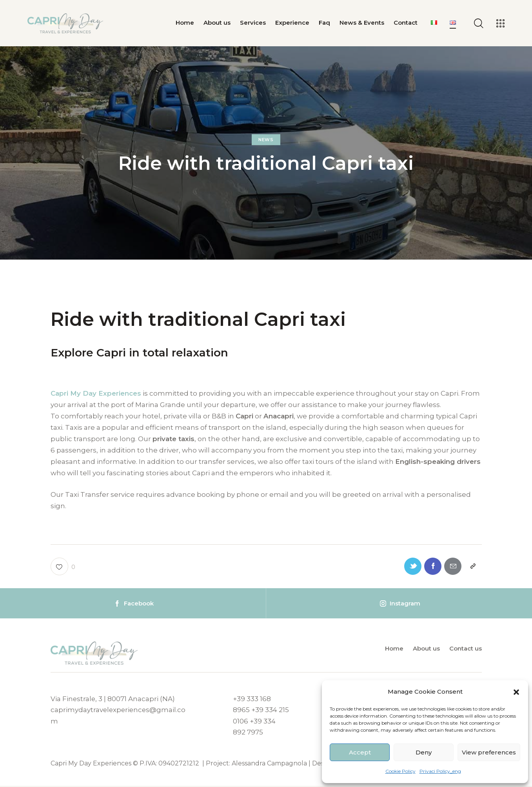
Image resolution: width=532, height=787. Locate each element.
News (266, 140)
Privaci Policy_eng (440, 771)
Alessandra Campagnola (269, 764)
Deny (424, 752)
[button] (516, 692)
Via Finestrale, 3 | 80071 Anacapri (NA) (113, 700)
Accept (360, 752)
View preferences (489, 752)
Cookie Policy (400, 771)
